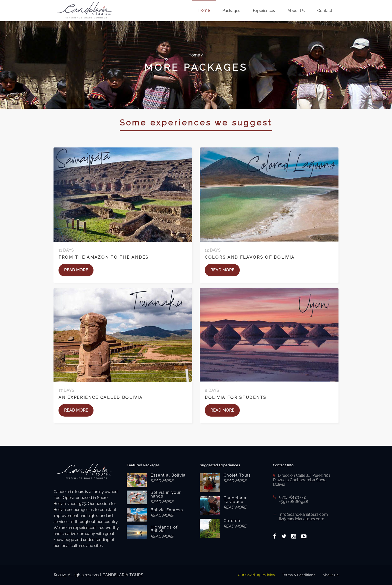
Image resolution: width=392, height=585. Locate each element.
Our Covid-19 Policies (256, 575)
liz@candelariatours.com (299, 519)
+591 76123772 (292, 497)
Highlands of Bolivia (164, 529)
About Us (296, 11)
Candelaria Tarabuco (235, 500)
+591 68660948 (291, 502)
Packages (231, 11)
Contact (325, 11)
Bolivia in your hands (166, 494)
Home (204, 10)
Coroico (232, 521)
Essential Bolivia (168, 475)
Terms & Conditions (299, 575)
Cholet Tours (237, 475)
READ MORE (76, 270)
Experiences (264, 11)
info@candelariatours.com (304, 514)
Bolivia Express (167, 510)
